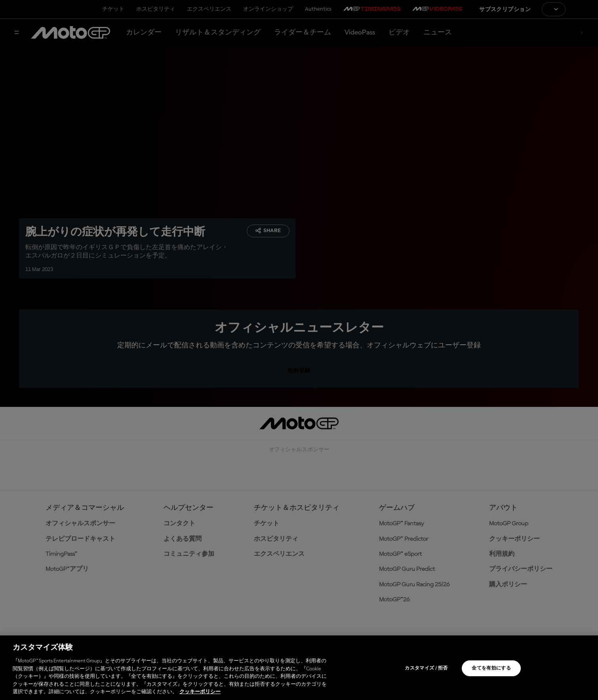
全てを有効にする (491, 668)
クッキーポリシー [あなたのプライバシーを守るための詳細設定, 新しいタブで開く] (200, 692)
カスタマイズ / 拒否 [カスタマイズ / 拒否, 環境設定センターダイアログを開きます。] (426, 668)
